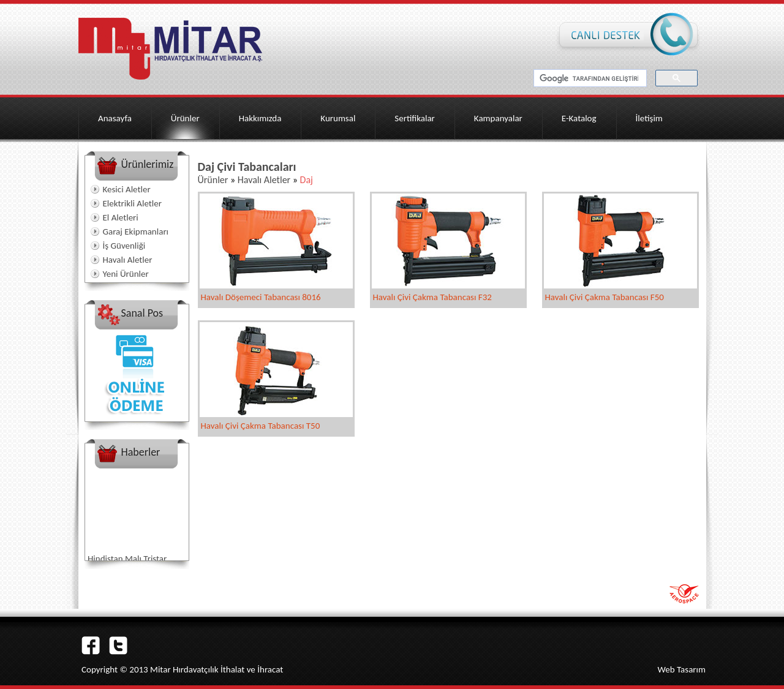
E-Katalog (579, 118)
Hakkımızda (260, 118)
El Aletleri (121, 217)
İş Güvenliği (124, 246)
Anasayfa (115, 118)
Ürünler (185, 118)
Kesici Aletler (127, 189)
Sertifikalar (415, 118)
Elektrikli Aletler (132, 203)
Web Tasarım (681, 669)
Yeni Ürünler (126, 274)
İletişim (649, 118)
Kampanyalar (498, 118)
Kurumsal (338, 118)
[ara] (589, 78)
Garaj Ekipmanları (136, 232)
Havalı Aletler (128, 260)
